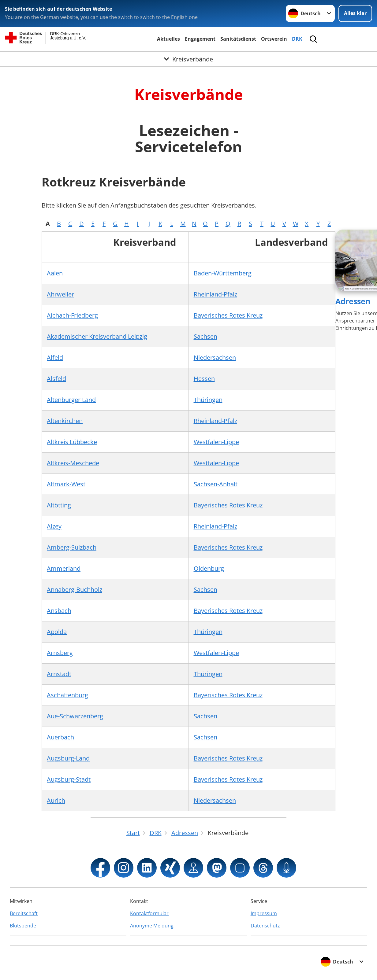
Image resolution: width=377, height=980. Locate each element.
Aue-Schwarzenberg (75, 716)
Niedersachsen (215, 357)
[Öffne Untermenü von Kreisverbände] (188, 59)
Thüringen (208, 400)
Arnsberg (60, 653)
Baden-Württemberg (223, 273)
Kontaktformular (149, 913)
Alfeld (55, 357)
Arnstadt (59, 674)
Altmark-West (66, 484)
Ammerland (64, 568)
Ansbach (59, 611)
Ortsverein (274, 39)
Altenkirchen (65, 421)
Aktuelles (168, 39)
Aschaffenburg (67, 695)
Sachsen (205, 336)
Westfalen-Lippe (216, 442)
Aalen (55, 273)
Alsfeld (56, 379)
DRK (297, 39)
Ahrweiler (60, 294)
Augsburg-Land (68, 758)
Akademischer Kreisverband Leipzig (97, 336)
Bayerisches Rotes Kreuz (228, 315)
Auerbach (60, 737)
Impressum (264, 913)
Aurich (56, 800)
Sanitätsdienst (238, 39)
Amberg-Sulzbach (72, 547)
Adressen (353, 301)
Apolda (57, 632)
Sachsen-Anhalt (216, 484)
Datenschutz (265, 926)
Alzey (54, 526)
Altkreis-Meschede (73, 463)
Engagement (200, 39)
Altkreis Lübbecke (72, 442)
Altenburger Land (71, 400)
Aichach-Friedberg (72, 315)
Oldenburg (209, 568)
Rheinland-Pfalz (215, 294)
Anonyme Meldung (152, 926)
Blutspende (23, 926)
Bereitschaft (24, 913)
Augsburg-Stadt (69, 779)
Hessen (204, 379)
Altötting (59, 505)
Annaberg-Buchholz (75, 589)
